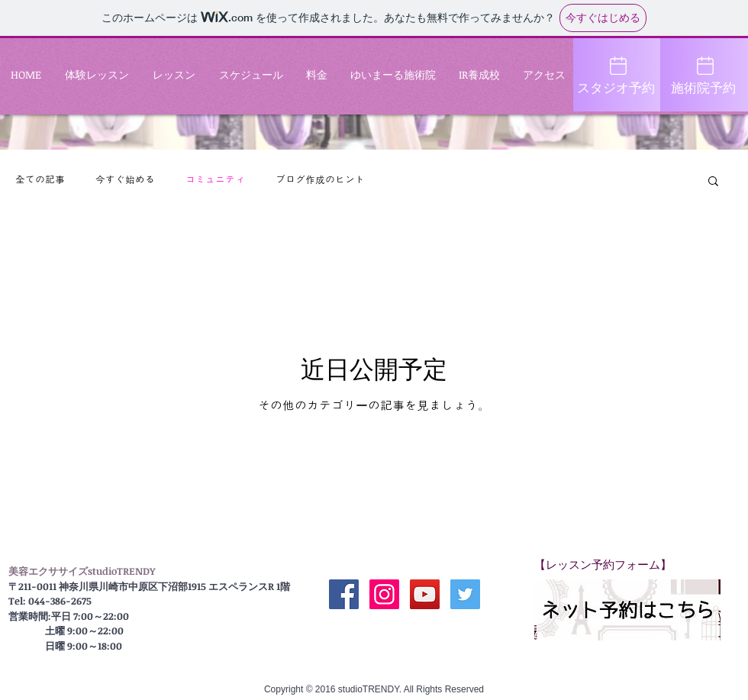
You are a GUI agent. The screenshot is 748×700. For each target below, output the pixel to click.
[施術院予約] (704, 75)
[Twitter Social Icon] (465, 594)
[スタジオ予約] (617, 75)
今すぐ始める (125, 180)
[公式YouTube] (425, 594)
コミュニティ (215, 180)
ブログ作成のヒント (320, 180)
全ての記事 (40, 180)
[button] (713, 182)
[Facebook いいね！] (405, 631)
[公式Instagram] (384, 594)
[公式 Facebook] (344, 594)
